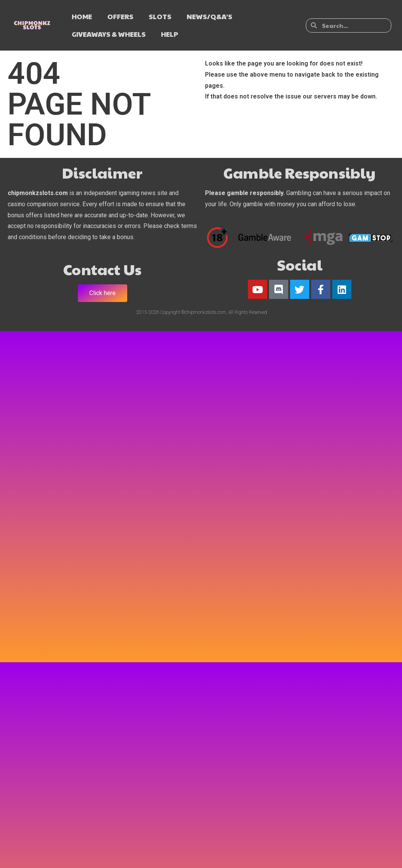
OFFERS (120, 16)
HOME (82, 16)
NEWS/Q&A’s (209, 16)
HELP (170, 34)
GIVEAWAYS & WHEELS (109, 34)
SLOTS (160, 16)
